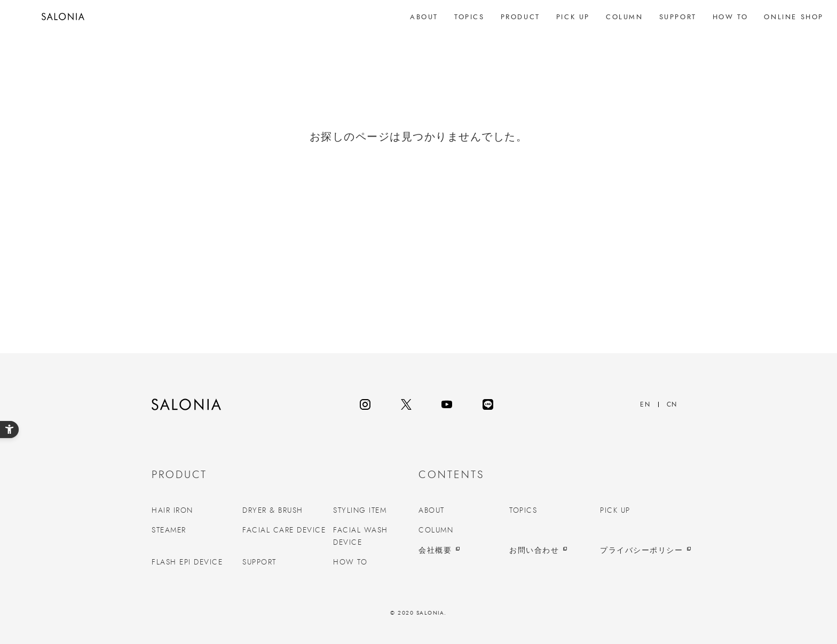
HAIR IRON (172, 511)
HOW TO (350, 562)
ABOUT (432, 511)
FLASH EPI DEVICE (187, 562)
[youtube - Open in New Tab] (447, 404)
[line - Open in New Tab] (488, 404)
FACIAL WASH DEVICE (361, 536)
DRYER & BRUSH (273, 511)
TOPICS (523, 511)
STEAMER (169, 530)
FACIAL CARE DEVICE (284, 530)
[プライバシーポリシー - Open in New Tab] (643, 551)
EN (645, 404)
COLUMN (436, 530)
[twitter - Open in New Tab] (406, 404)
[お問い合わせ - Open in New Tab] (552, 551)
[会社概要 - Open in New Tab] (461, 551)
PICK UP (615, 511)
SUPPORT (259, 562)
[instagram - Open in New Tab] (365, 404)
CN (672, 404)
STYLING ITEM (360, 511)
